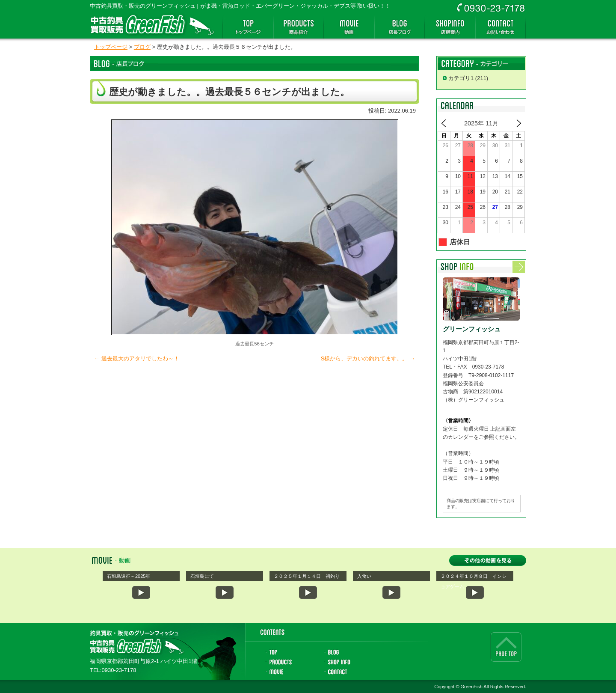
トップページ (248, 27)
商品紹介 (299, 27)
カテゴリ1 (461, 78)
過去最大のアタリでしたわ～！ (137, 358)
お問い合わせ (500, 27)
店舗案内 (450, 27)
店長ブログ (400, 27)
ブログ (142, 47)
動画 (349, 27)
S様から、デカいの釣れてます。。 (368, 358)
